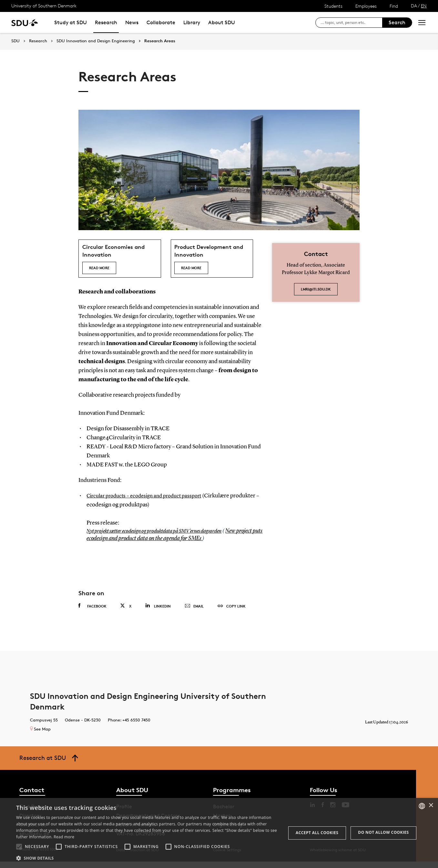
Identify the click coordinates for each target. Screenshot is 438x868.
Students (333, 6)
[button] (19, 847)
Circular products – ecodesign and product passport (149, 502)
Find (394, 6)
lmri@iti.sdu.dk (316, 289)
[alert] (219, 833)
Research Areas (160, 41)
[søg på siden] (351, 23)
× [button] (431, 806)
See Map (40, 735)
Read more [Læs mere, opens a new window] (64, 837)
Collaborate (161, 22)
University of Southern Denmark (44, 6)
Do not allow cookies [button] (383, 832)
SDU (15, 41)
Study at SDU (71, 22)
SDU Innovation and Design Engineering (96, 41)
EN (424, 6)
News (132, 22)
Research (106, 22)
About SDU (222, 22)
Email (194, 613)
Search (397, 22)
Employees (366, 6)
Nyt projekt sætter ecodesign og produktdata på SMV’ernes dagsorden (163, 537)
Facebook (92, 612)
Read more (102, 271)
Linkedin (158, 612)
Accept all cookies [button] (317, 833)
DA (414, 6)
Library (192, 22)
